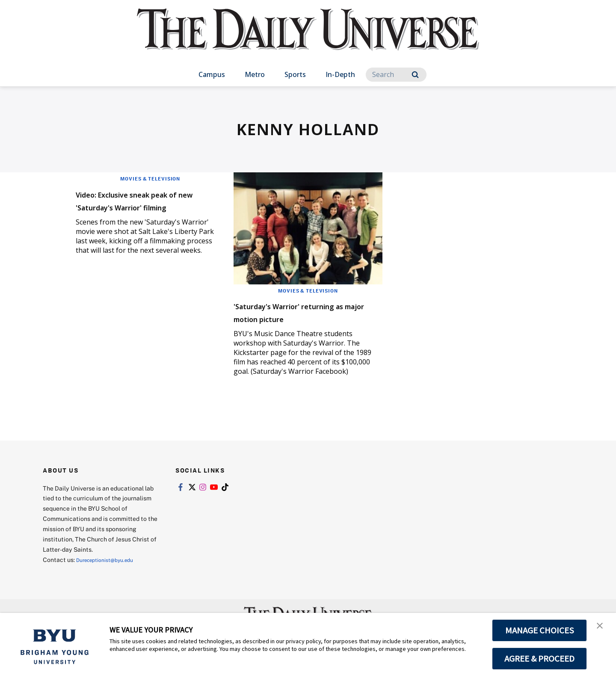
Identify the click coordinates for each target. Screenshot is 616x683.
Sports (295, 74)
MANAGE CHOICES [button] (540, 630)
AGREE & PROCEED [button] (540, 659)
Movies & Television (150, 178)
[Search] (396, 75)
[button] (602, 628)
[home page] (308, 38)
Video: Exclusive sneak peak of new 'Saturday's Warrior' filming (145, 206)
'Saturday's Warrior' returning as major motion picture (301, 318)
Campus (212, 74)
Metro (255, 74)
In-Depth (340, 74)
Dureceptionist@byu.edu (111, 572)
